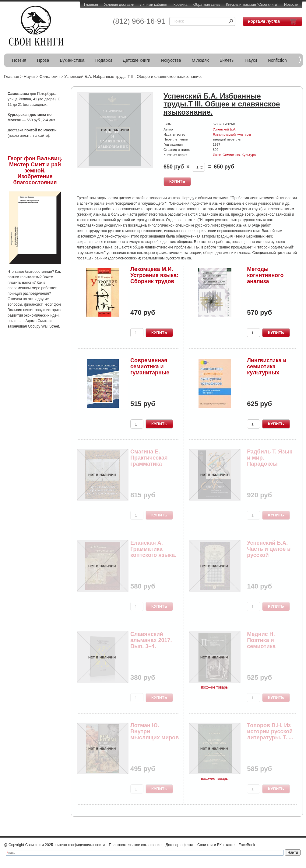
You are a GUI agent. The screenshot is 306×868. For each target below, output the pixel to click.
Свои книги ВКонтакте (216, 845)
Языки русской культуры (232, 134)
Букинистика (72, 60)
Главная (91, 5)
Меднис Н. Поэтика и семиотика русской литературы (263, 646)
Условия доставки (119, 5)
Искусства (171, 60)
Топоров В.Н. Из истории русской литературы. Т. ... (270, 731)
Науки (251, 60)
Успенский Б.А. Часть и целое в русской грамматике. (269, 552)
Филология (49, 76)
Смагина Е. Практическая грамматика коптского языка (153, 461)
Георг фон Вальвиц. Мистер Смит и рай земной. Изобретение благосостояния (35, 170)
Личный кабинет (154, 5)
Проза (43, 60)
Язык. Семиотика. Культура (234, 155)
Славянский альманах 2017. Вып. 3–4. (151, 640)
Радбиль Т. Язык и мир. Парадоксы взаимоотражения (270, 464)
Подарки (104, 60)
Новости (291, 5)
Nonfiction (277, 60)
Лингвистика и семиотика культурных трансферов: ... (267, 369)
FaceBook (247, 845)
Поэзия (19, 60)
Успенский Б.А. (225, 129)
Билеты (227, 60)
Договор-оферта (179, 845)
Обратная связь (207, 5)
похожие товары (215, 687)
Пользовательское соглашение (135, 845)
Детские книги (136, 60)
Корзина (181, 5)
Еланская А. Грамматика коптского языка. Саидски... (153, 552)
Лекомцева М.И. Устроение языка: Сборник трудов (154, 275)
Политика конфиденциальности (78, 845)
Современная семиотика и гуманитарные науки (150, 369)
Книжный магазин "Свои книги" (252, 5)
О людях (200, 60)
